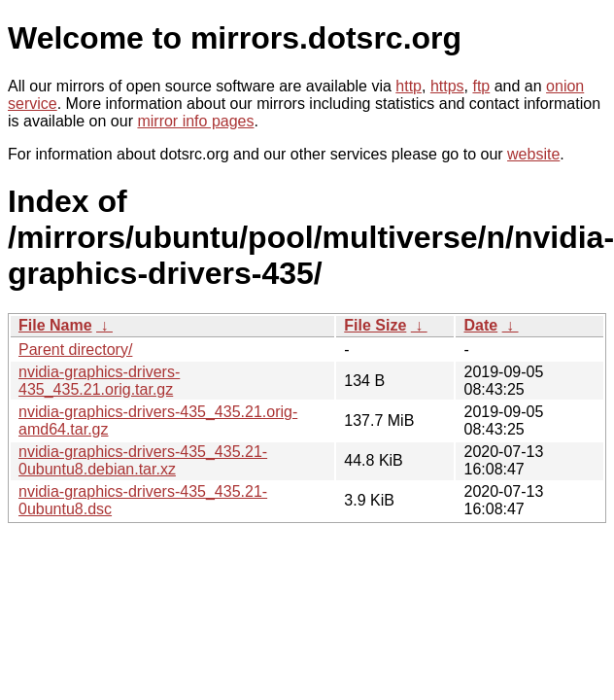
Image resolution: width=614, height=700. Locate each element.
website (533, 154)
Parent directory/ (75, 350)
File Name (55, 325)
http (409, 86)
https (447, 86)
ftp (481, 86)
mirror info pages (195, 121)
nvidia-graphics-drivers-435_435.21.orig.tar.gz (99, 381)
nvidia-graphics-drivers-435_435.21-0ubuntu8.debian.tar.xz (143, 460)
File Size (375, 325)
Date (480, 325)
